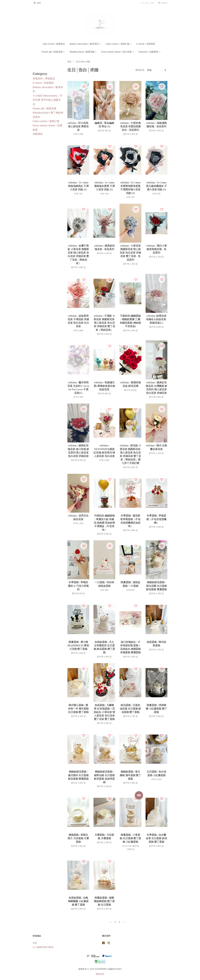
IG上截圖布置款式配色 (43, 947)
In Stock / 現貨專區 (146, 44)
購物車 (164, 3)
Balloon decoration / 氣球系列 (85, 44)
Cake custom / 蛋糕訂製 (119, 44)
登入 (143, 3)
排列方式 (140, 70)
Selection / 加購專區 (150, 52)
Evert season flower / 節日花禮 (117, 52)
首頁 (69, 62)
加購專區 (38, 134)
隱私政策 (100, 974)
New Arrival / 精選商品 (54, 44)
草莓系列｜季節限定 (44, 79)
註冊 (152, 3)
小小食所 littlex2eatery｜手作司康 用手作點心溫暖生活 (47, 100)
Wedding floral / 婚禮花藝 (83, 52)
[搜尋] (41, 3)
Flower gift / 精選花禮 (53, 52)
